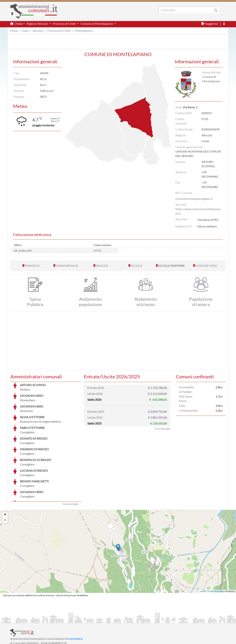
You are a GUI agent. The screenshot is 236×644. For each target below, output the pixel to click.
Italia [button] (19, 24)
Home (14, 31)
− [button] (5, 493)
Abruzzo (38, 31)
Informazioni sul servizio (26, 620)
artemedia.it (75, 611)
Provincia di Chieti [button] (65, 24)
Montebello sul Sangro (186, 389)
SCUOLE (137, 266)
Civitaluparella (188, 410)
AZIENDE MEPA (206, 266)
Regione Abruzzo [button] (38, 24)
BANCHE (102, 266)
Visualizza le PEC (208, 220)
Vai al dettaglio (71, 476)
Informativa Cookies (83, 620)
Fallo (182, 406)
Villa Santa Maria (186, 399)
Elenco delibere (207, 226)
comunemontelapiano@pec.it (194, 199)
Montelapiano (84, 31)
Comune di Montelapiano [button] (97, 24)
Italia (25, 31)
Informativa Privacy (55, 620)
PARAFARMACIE (67, 266)
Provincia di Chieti (59, 31)
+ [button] (5, 487)
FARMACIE (32, 266)
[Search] (186, 10)
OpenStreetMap (217, 564)
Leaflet (203, 564)
